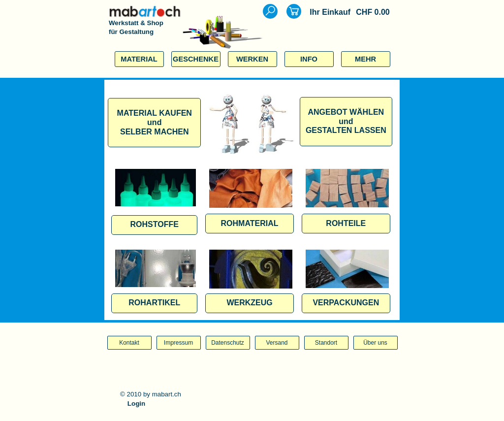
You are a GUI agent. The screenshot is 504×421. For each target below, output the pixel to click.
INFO (309, 59)
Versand (277, 343)
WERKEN (252, 59)
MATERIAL (139, 59)
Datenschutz (228, 343)
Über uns (375, 343)
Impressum (178, 343)
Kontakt (129, 343)
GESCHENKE (196, 59)
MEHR (365, 59)
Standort (326, 343)
